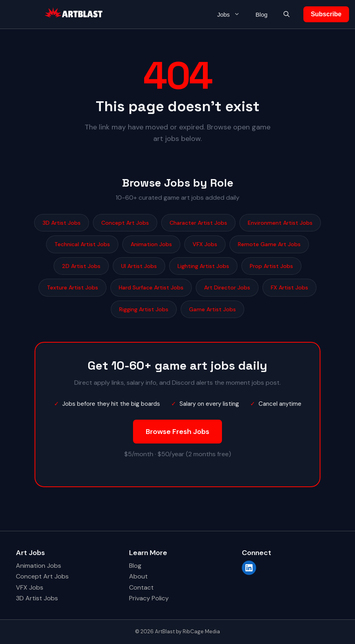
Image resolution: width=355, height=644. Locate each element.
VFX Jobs (205, 244)
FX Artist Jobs (289, 287)
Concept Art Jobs (125, 223)
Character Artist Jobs (198, 223)
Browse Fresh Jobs (177, 432)
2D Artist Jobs (81, 266)
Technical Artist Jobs (82, 244)
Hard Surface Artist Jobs (151, 287)
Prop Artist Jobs (271, 266)
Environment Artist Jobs (280, 223)
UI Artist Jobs (139, 266)
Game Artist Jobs (212, 309)
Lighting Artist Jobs (203, 266)
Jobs (232, 14)
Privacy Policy (149, 598)
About (138, 576)
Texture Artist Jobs (72, 287)
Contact (141, 587)
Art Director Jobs (227, 287)
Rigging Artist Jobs (144, 309)
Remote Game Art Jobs (269, 244)
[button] (287, 14)
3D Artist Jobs (62, 223)
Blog (262, 14)
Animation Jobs (151, 244)
